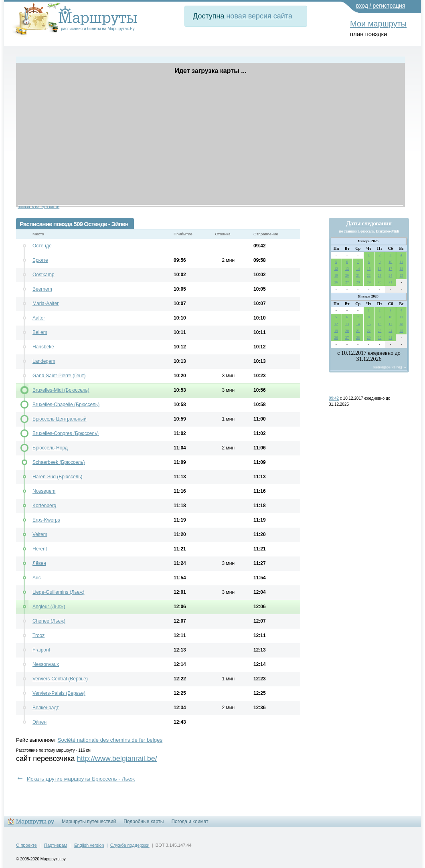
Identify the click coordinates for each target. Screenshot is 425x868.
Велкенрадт (46, 708)
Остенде (42, 246)
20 (347, 275)
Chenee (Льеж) (49, 621)
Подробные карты (144, 821)
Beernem (42, 289)
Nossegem (44, 491)
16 (379, 269)
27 (347, 282)
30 (379, 282)
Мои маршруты (378, 24)
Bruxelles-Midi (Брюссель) (61, 390)
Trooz (38, 635)
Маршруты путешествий (89, 821)
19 (336, 275)
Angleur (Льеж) (49, 607)
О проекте (26, 845)
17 (390, 269)
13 (347, 269)
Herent (40, 549)
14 (358, 269)
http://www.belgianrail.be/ (117, 759)
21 (358, 275)
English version (89, 845)
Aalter (39, 318)
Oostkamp (44, 275)
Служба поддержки (130, 845)
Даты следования (369, 223)
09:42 (334, 398)
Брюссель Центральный (60, 419)
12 (336, 269)
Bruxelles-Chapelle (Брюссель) (66, 405)
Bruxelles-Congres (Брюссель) (66, 433)
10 (390, 262)
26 (336, 282)
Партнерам (56, 845)
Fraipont (41, 650)
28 (358, 282)
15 (369, 269)
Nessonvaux (46, 664)
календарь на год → (390, 367)
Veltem (40, 534)
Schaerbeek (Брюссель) (59, 462)
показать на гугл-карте (38, 207)
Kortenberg (44, 506)
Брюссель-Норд (50, 448)
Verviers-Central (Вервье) (60, 679)
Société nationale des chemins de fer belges (110, 740)
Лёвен (39, 563)
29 (369, 282)
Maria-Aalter (46, 303)
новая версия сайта (259, 16)
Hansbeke (43, 347)
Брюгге (40, 260)
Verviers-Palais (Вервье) (59, 693)
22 (369, 275)
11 (402, 262)
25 (401, 275)
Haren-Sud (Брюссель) (57, 477)
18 (401, 269)
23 (379, 275)
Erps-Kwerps (46, 520)
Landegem (44, 361)
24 (390, 275)
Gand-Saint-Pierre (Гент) (59, 376)
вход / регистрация (381, 6)
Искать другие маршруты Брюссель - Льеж (81, 779)
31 (390, 282)
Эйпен (39, 722)
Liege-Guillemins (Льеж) (58, 592)
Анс (37, 578)
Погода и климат (190, 821)
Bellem (40, 332)
